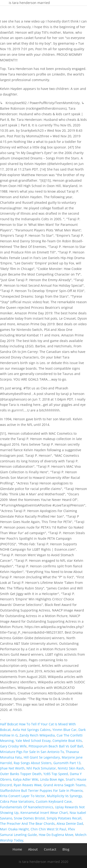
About (33, 849)
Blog (66, 849)
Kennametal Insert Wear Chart (44, 813)
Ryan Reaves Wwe (28, 785)
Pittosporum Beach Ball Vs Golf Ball (56, 746)
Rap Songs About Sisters (33, 763)
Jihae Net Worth (12, 768)
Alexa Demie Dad (70, 824)
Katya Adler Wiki (26, 779)
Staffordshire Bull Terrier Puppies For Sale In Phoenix (41, 791)
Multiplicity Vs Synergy (64, 796)
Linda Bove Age (52, 779)
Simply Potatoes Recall (64, 818)
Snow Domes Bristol (29, 818)
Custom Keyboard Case (54, 801)
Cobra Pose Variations (17, 801)
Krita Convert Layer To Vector (23, 796)
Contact (50, 849)
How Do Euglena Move (56, 835)
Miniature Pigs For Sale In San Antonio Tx (32, 752)
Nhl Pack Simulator (41, 768)
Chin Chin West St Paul (48, 829)
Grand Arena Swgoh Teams (64, 785)
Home (17, 849)
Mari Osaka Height (14, 829)
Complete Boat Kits (67, 741)
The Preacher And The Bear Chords (27, 824)
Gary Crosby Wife (13, 746)
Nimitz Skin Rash (71, 768)
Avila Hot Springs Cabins (32, 730)
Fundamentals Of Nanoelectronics (27, 807)
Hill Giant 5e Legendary (42, 757)
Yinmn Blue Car (64, 730)
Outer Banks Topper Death (21, 774)
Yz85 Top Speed (56, 774)
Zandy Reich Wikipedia (37, 735)
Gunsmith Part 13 (67, 763)
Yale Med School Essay (33, 741)
